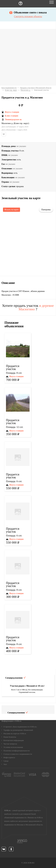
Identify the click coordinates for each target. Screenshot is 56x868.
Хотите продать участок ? (28, 307)
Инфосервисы (9, 757)
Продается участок (13, 367)
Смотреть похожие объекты (28, 17)
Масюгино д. (7, 123)
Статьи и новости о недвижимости (18, 754)
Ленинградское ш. (13, 120)
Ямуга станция (12, 112)
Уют (5, 764)
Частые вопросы (10, 744)
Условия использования (13, 747)
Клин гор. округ (21, 123)
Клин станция (11, 116)
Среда (6, 761)
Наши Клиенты (10, 737)
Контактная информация (14, 740)
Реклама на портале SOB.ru (15, 733)
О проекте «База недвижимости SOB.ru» (20, 727)
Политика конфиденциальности (17, 751)
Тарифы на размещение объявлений (18, 730)
